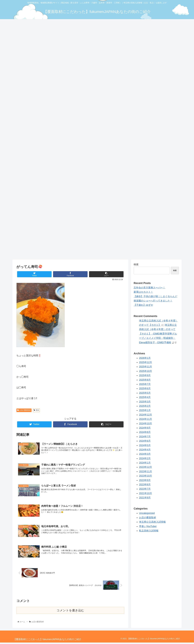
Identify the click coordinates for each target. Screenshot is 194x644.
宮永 (36, 410)
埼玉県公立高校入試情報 (152, 522)
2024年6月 (145, 441)
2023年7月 (145, 489)
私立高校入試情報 (149, 531)
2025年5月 (145, 393)
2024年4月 (145, 450)
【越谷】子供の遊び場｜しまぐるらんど (155, 296)
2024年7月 (145, 437)
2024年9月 (145, 428)
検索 (136, 264)
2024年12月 (145, 415)
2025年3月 (145, 402)
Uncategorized (147, 513)
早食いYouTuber (148, 526)
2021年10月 (145, 493)
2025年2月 (145, 406)
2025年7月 (145, 384)
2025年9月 (145, 375)
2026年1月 (145, 358)
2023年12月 (145, 467)
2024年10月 (145, 423)
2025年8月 (145, 380)
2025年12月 (145, 362)
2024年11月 (145, 419)
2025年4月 (145, 397)
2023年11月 (145, 471)
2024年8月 (145, 432)
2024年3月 (145, 454)
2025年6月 (145, 388)
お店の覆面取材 (24, 410)
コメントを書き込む (70, 612)
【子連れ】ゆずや (143, 305)
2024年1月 (145, 463)
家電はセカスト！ (143, 292)
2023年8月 (145, 485)
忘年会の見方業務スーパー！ (149, 288)
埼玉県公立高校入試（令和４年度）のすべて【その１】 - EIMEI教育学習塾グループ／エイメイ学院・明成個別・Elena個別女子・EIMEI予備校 (158, 334)
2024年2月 (145, 458)
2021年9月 (145, 498)
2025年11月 (145, 367)
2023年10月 (145, 476)
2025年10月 (145, 371)
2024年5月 (145, 445)
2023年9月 (145, 480)
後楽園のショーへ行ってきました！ (153, 301)
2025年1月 (145, 410)
